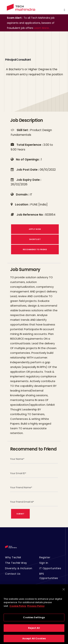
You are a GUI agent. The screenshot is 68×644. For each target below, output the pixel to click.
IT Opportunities (50, 568)
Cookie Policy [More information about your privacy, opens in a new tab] (18, 608)
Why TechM (13, 557)
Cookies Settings (34, 619)
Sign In (44, 563)
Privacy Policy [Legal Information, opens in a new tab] (36, 608)
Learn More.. (42, 28)
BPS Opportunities (49, 576)
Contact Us (13, 574)
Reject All (34, 630)
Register (45, 557)
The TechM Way (16, 563)
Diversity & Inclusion (19, 568)
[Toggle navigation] (64, 10)
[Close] (64, 591)
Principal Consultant (18, 60)
